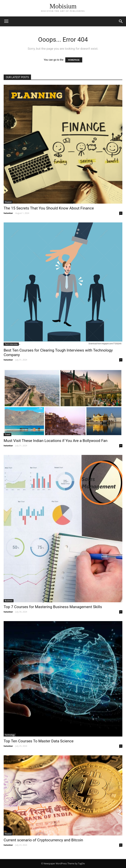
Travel (7, 434)
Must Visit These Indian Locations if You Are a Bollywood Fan (56, 441)
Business (9, 601)
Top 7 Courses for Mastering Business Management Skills (53, 607)
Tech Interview (11, 344)
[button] (121, 21)
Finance (8, 202)
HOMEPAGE (74, 60)
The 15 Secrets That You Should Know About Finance (49, 208)
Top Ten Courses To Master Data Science (39, 741)
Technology (10, 735)
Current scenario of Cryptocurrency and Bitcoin (43, 840)
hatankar (8, 213)
